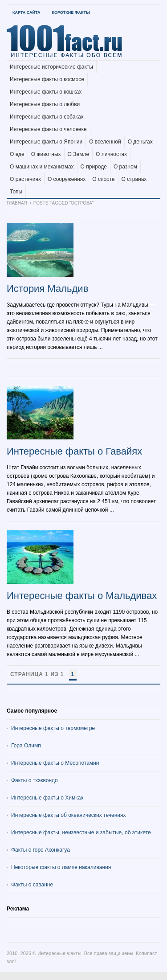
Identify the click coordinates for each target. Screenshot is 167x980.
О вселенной (105, 142)
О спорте (103, 179)
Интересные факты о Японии (46, 142)
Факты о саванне (32, 885)
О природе (94, 167)
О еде (17, 154)
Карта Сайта (26, 12)
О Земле (79, 154)
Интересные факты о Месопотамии (55, 763)
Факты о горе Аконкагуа (41, 850)
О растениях (25, 179)
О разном (125, 167)
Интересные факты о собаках (47, 117)
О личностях (111, 154)
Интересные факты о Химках (47, 798)
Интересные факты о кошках (46, 92)
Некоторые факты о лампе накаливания (61, 867)
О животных (46, 154)
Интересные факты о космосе (47, 79)
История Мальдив (47, 289)
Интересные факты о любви (45, 104)
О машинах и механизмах (42, 167)
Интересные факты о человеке (48, 129)
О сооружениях (67, 179)
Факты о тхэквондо (35, 780)
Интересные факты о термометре (53, 728)
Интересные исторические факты (51, 67)
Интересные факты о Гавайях (74, 451)
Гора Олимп (26, 746)
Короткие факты (71, 12)
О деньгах (140, 142)
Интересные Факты (59, 953)
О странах (134, 179)
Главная (17, 203)
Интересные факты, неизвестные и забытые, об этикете (81, 832)
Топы (16, 192)
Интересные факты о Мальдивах (82, 596)
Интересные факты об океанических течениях (69, 815)
